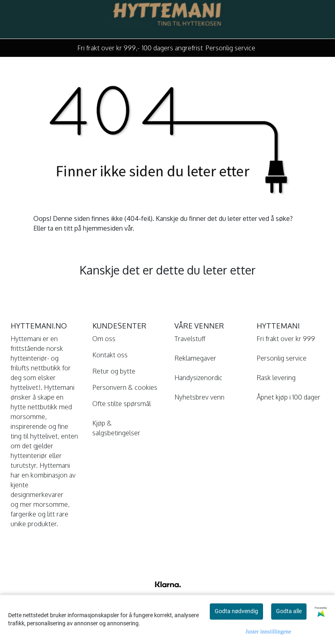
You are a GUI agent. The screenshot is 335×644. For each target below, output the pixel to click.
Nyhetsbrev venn (199, 397)
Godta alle (289, 611)
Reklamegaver (195, 358)
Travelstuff (190, 339)
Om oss (104, 339)
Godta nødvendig (236, 611)
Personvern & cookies (125, 387)
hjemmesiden (103, 228)
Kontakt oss (110, 355)
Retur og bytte (114, 371)
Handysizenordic (198, 378)
